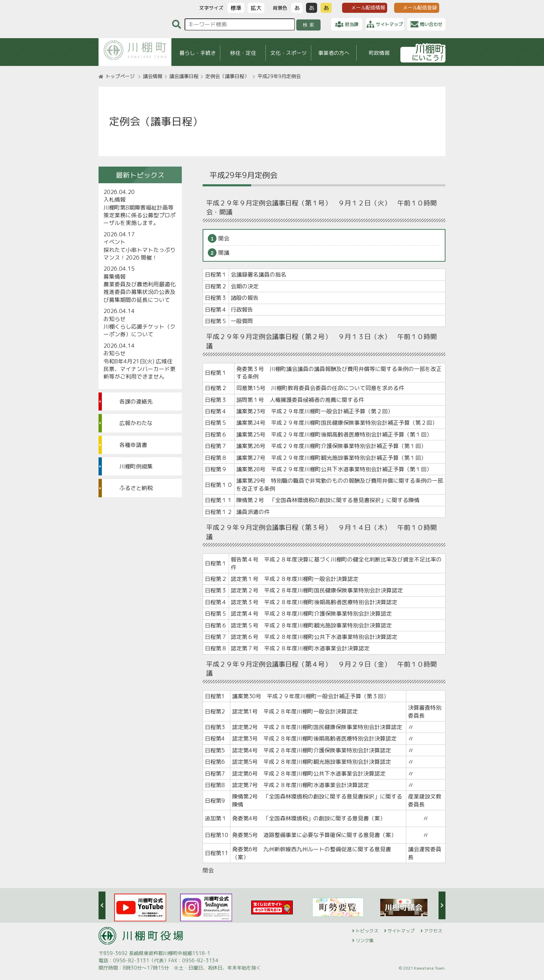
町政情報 (379, 53)
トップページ (120, 76)
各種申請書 (133, 445)
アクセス (433, 931)
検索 (310, 25)
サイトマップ (401, 931)
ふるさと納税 (136, 488)
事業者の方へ (334, 53)
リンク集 (365, 940)
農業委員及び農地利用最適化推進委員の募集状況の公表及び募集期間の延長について (139, 292)
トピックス (367, 931)
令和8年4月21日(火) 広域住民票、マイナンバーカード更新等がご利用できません (139, 369)
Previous (102, 905)
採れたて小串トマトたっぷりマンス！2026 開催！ (139, 254)
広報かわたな (136, 423)
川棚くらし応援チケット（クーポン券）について (139, 330)
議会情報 (153, 76)
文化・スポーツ (288, 53)
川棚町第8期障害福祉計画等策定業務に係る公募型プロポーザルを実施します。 (139, 215)
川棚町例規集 (136, 466)
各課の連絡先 (136, 402)
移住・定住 (243, 53)
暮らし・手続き (198, 53)
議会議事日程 (184, 76)
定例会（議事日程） (227, 76)
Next (442, 905)
